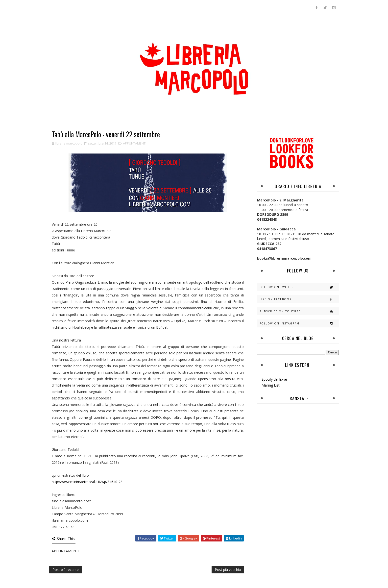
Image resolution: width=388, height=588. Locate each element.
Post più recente (66, 570)
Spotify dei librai (274, 379)
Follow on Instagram (299, 324)
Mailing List (271, 385)
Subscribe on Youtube (299, 311)
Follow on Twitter (299, 287)
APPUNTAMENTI (135, 143)
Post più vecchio (228, 570)
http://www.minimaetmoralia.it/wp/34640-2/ (87, 482)
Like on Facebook (299, 299)
